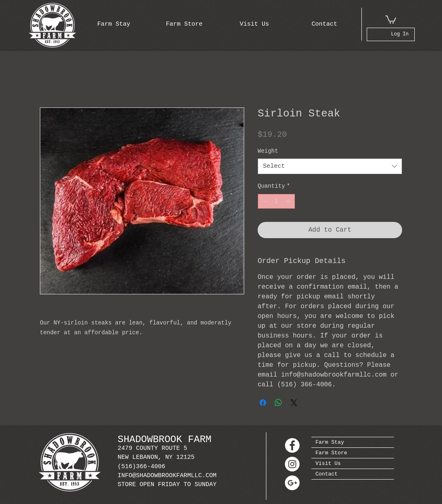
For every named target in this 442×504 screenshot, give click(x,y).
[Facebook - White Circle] (292, 445)
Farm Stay (330, 442)
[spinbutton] (276, 201)
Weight (268, 151)
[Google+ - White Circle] (292, 483)
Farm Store (331, 453)
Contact (327, 474)
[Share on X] (294, 403)
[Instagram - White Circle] (292, 464)
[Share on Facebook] (263, 403)
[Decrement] (264, 201)
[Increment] (289, 201)
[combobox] (330, 166)
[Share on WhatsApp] (278, 403)
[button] (391, 19)
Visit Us (328, 463)
